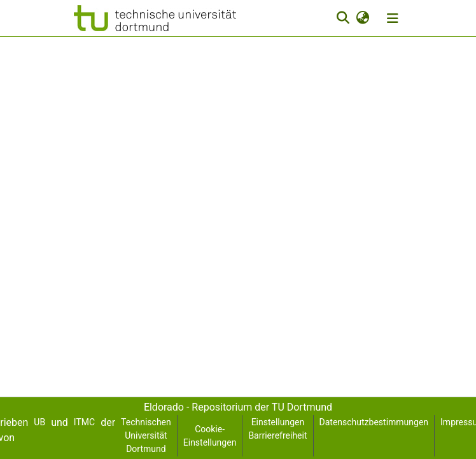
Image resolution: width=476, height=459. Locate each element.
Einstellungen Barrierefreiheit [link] (277, 429)
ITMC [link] (84, 422)
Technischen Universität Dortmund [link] (146, 435)
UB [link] (39, 422)
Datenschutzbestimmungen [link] (374, 422)
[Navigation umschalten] (393, 18)
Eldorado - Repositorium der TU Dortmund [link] (238, 407)
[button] (155, 18)
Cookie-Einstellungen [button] (210, 436)
